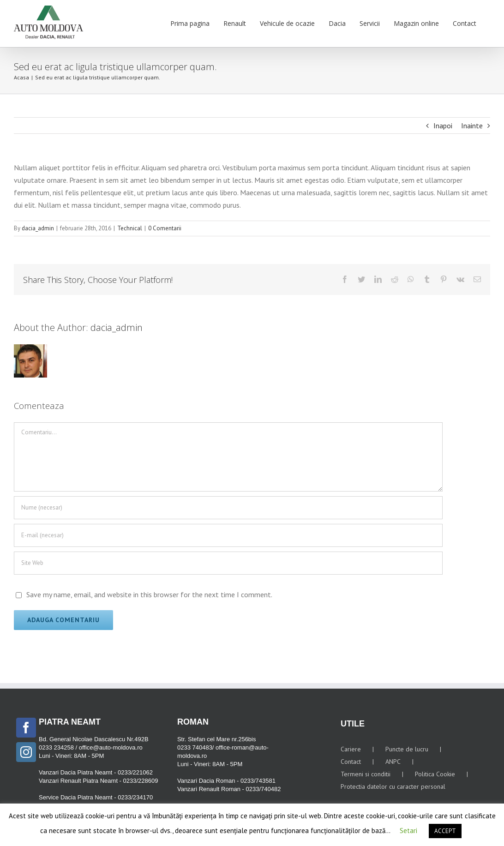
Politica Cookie (435, 774)
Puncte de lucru (407, 749)
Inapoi (443, 126)
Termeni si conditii (366, 774)
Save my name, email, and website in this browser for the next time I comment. (149, 594)
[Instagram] (26, 752)
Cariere (351, 749)
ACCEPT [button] (445, 831)
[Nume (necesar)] (228, 508)
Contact (351, 762)
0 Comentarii (165, 228)
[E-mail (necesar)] (228, 535)
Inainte (472, 126)
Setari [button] (408, 831)
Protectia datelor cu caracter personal (393, 786)
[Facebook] (26, 728)
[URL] (228, 563)
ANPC (393, 762)
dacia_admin (38, 228)
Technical (130, 228)
